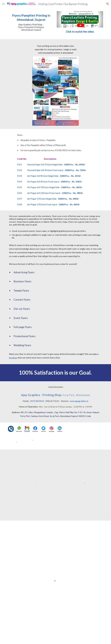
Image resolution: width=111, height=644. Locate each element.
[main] (31, 22)
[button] (3, 4)
